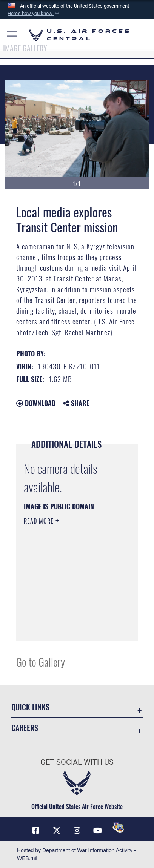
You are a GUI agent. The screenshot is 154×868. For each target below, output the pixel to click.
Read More (40, 521)
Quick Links (30, 707)
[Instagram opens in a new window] (77, 831)
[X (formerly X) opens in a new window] (57, 831)
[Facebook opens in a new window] (36, 831)
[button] (34, 14)
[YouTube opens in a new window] (97, 831)
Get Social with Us (77, 762)
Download (36, 403)
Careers (25, 728)
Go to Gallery (41, 661)
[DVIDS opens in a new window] (118, 828)
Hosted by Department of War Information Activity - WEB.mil (76, 854)
